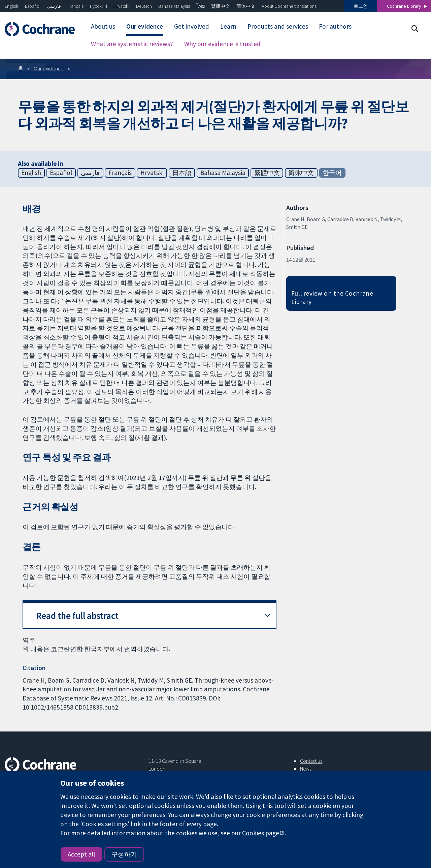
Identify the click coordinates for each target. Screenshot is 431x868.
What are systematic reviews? (132, 44)
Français (75, 6)
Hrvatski (121, 6)
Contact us (311, 761)
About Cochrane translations (289, 6)
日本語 (182, 173)
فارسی (54, 6)
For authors (335, 26)
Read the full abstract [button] (77, 616)
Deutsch (144, 6)
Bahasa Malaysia (174, 6)
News (306, 769)
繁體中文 (221, 6)
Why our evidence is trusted (222, 44)
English (11, 6)
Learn (228, 26)
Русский (98, 6)
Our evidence (145, 26)
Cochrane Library (404, 6)
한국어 (332, 173)
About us (103, 26)
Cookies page (261, 833)
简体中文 (246, 6)
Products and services (278, 26)
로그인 (361, 6)
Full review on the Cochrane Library (332, 297)
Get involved (192, 26)
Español (33, 6)
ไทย (201, 6)
